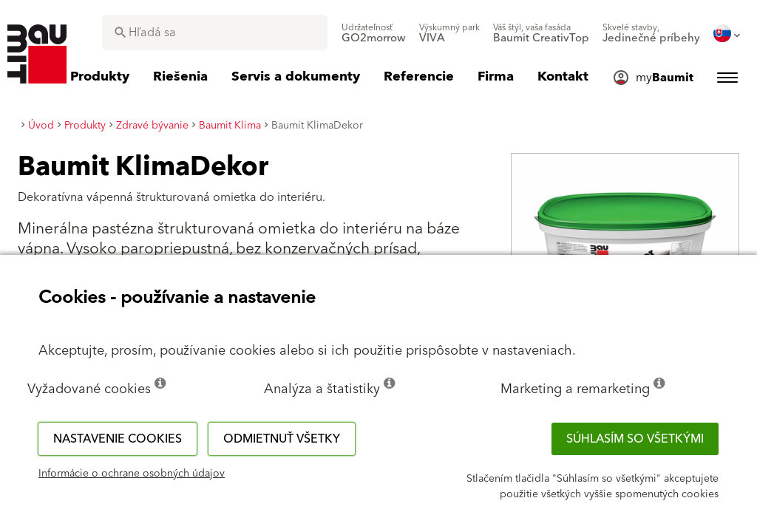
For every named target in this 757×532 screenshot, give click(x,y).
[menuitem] (374, 33)
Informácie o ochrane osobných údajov (132, 474)
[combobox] (215, 33)
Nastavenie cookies (118, 439)
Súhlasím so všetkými (635, 439)
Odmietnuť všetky (282, 439)
